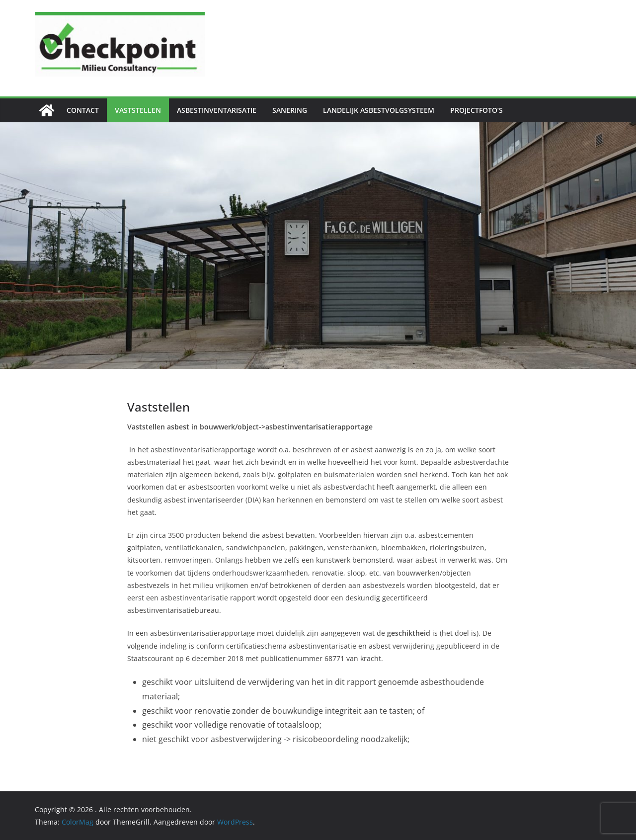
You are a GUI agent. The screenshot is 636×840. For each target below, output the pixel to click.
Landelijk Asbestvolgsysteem (379, 110)
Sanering (290, 110)
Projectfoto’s (477, 110)
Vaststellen (138, 110)
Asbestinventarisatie (217, 110)
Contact (83, 110)
